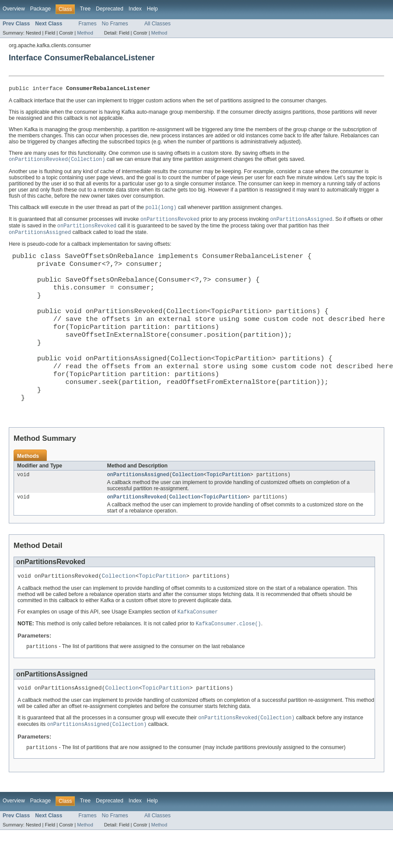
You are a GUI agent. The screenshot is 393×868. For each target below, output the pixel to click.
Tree (85, 9)
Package (40, 9)
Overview (14, 9)
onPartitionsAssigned (138, 506)
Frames (87, 24)
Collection (188, 506)
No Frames (115, 24)
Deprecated (110, 9)
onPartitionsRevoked (137, 530)
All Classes (158, 24)
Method (85, 33)
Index (135, 9)
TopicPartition (228, 506)
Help (153, 9)
